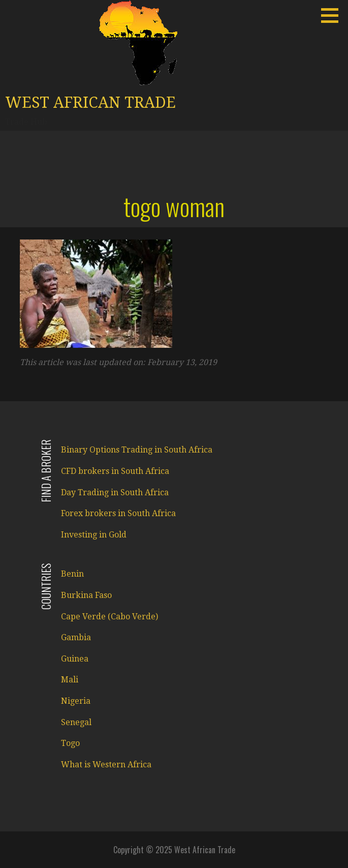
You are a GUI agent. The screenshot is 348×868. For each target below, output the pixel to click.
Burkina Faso (86, 595)
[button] (333, 15)
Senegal (76, 722)
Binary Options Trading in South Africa (137, 450)
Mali (70, 680)
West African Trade (90, 102)
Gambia (76, 637)
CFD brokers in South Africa (115, 471)
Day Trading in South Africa (115, 492)
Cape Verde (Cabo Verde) (109, 617)
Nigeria (76, 701)
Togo (70, 743)
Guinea (75, 659)
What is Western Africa (106, 765)
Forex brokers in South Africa (118, 513)
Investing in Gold (94, 535)
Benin (72, 574)
